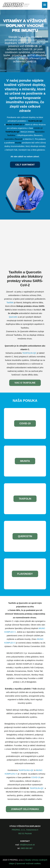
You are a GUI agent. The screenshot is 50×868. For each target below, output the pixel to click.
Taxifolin (10, 303)
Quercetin (13, 317)
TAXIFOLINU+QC (26, 770)
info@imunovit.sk (27, 845)
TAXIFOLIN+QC (35, 121)
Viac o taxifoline (25, 383)
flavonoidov (40, 132)
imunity (18, 143)
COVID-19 (38, 128)
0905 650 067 (27, 848)
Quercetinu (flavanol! (14, 139)
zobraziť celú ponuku (25, 809)
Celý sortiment (25, 165)
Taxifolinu (11, 135)
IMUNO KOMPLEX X (15, 125)
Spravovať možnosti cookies (28, 863)
